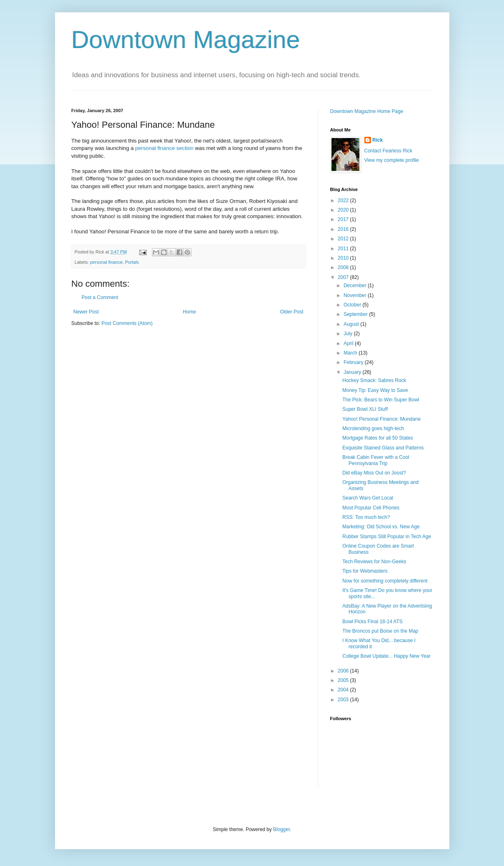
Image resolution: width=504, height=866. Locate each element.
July (349, 334)
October (353, 305)
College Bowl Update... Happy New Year (386, 656)
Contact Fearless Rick (388, 151)
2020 (344, 210)
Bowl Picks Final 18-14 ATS (372, 622)
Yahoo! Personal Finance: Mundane (381, 419)
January (353, 372)
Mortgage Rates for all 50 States (377, 438)
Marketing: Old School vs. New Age (381, 527)
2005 (344, 680)
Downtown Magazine (186, 40)
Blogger (282, 829)
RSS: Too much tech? (366, 517)
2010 (344, 258)
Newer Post (86, 312)
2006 (344, 671)
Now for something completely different (385, 581)
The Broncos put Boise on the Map (380, 631)
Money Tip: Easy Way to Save (375, 390)
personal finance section (164, 148)
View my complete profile (392, 160)
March (351, 353)
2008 (344, 267)
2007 (344, 277)
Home (189, 312)
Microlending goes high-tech (373, 428)
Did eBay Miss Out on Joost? (374, 473)
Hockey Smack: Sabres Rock (374, 380)
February (354, 362)
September (356, 314)
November (356, 295)
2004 (344, 690)
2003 (344, 700)
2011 (344, 249)
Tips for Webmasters (365, 571)
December (356, 286)
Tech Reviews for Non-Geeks (374, 562)
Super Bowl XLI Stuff (365, 409)
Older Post (292, 312)
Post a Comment (100, 297)
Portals (132, 262)
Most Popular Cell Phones (371, 508)
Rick (378, 140)
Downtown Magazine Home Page (367, 111)
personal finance (106, 262)
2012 (344, 239)
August (352, 324)
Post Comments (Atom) (127, 323)
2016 (344, 229)
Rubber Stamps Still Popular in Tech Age (387, 537)
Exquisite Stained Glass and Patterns (383, 448)
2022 (344, 200)
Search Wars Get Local (368, 498)
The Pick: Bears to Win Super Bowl (381, 400)
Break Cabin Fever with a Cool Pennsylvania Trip (376, 460)
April (349, 343)
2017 (344, 219)
